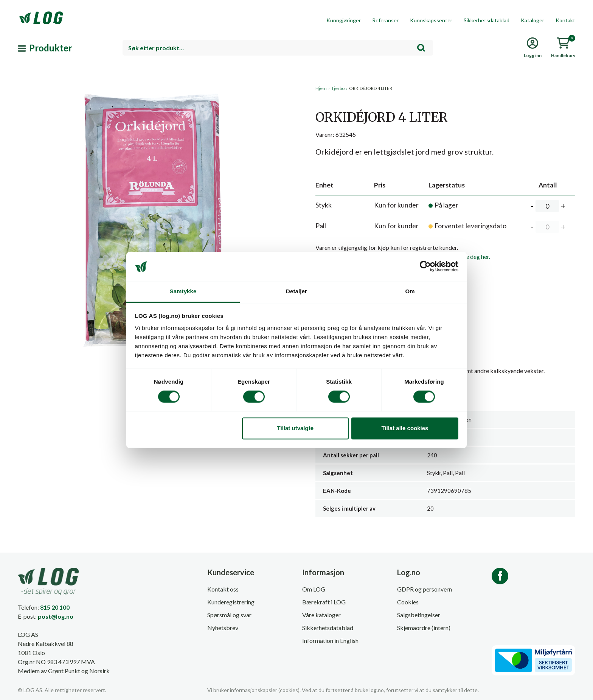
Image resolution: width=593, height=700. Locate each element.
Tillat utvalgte (295, 428)
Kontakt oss (223, 589)
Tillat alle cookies (405, 428)
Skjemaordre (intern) (424, 628)
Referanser (385, 20)
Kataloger (532, 20)
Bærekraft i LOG (324, 602)
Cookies (408, 602)
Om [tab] (410, 291)
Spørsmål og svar (229, 615)
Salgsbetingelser (419, 615)
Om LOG (314, 589)
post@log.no (56, 616)
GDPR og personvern (425, 589)
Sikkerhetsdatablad (487, 20)
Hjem (321, 88)
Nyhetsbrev (223, 628)
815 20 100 (55, 607)
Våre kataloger (321, 615)
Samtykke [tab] (183, 291)
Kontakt (565, 20)
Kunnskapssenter (431, 20)
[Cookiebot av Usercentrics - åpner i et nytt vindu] (425, 266)
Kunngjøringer (344, 20)
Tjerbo (338, 88)
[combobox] (278, 48)
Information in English (330, 640)
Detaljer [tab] (296, 291)
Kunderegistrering (231, 602)
